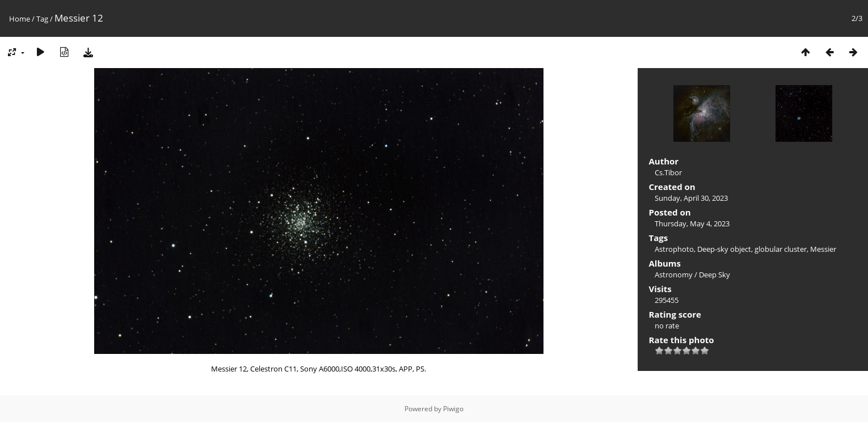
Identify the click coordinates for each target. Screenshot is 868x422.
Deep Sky (715, 275)
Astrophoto (674, 249)
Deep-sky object (724, 249)
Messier (823, 249)
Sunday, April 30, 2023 (691, 198)
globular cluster (781, 249)
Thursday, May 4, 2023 (692, 223)
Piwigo (453, 409)
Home (20, 19)
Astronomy (674, 275)
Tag (42, 19)
